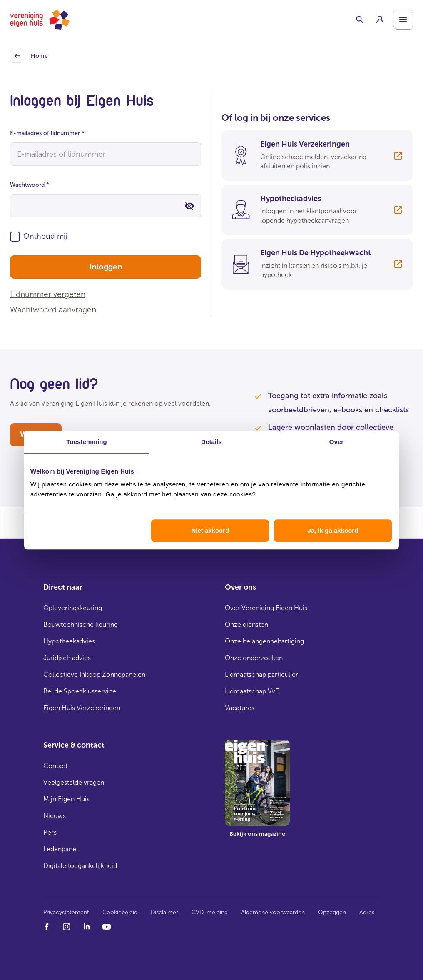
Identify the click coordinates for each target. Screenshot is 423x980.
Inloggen (106, 267)
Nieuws (55, 816)
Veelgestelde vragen (74, 782)
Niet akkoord (210, 530)
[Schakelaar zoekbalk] (360, 20)
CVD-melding (210, 912)
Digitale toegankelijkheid (80, 866)
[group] (380, 20)
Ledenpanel (61, 849)
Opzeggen (332, 912)
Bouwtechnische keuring (81, 625)
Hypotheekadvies (69, 641)
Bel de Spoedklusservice (80, 691)
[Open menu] (403, 20)
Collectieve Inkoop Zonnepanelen (94, 675)
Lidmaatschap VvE (252, 691)
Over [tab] (337, 442)
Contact (55, 766)
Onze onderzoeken (254, 658)
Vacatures (240, 708)
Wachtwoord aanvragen (53, 310)
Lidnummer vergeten (48, 294)
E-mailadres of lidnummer (47, 133)
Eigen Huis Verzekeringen (82, 708)
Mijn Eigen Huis (66, 799)
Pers (50, 832)
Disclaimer (164, 912)
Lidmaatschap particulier (261, 675)
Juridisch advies (67, 658)
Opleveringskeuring (73, 608)
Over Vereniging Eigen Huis (266, 608)
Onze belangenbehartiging (264, 641)
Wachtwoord (30, 185)
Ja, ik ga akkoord (333, 530)
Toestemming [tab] (87, 442)
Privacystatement (66, 912)
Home (29, 56)
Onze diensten (246, 625)
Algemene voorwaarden (273, 912)
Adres (367, 912)
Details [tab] (211, 442)
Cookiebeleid (120, 912)
